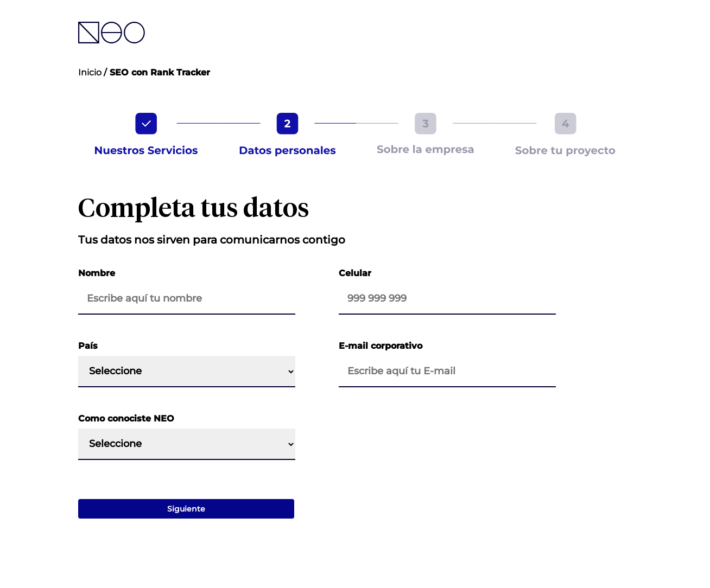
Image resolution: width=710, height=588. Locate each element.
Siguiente (186, 509)
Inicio (90, 72)
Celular (355, 273)
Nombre (97, 273)
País (88, 346)
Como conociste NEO (126, 418)
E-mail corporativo (381, 346)
